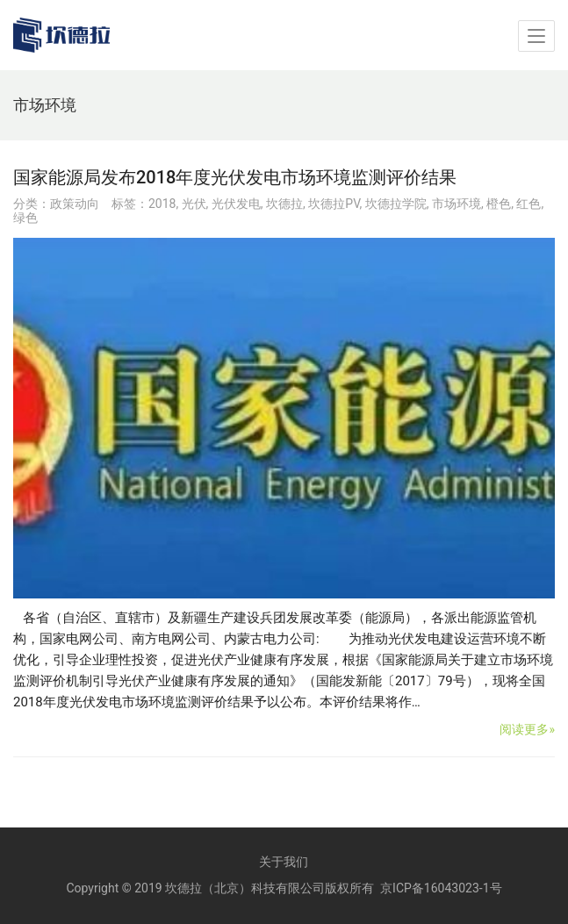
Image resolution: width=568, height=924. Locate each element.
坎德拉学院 (396, 204)
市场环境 (457, 204)
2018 (162, 204)
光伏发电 (236, 204)
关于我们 (284, 862)
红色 (528, 204)
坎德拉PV (334, 204)
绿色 (25, 218)
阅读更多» (527, 729)
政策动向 (75, 204)
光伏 (194, 204)
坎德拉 (284, 204)
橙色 (499, 204)
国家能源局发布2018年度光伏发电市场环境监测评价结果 (235, 177)
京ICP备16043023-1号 (441, 888)
